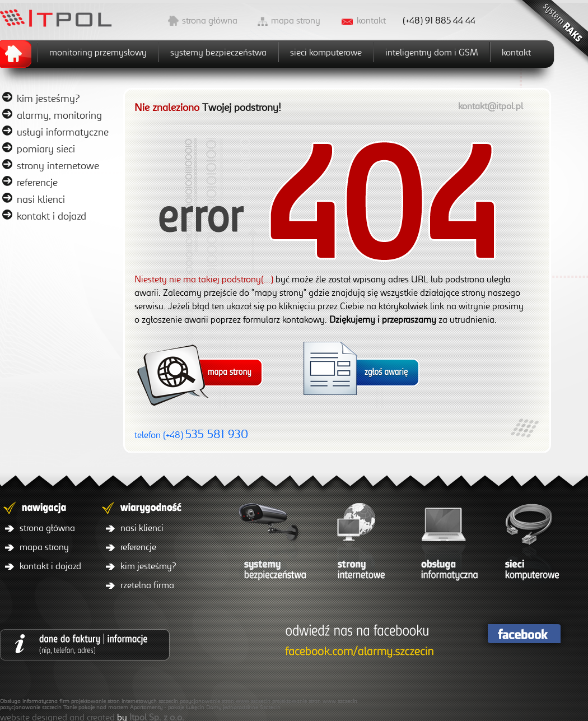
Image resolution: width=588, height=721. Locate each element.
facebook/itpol (357, 642)
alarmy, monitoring (59, 115)
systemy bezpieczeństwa (218, 52)
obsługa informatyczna (445, 545)
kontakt (371, 20)
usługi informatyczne (63, 132)
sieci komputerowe (326, 52)
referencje (37, 182)
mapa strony (296, 20)
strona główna (210, 20)
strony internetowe (58, 165)
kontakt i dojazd (52, 216)
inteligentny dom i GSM (432, 52)
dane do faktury (85, 645)
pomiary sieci (46, 148)
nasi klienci (41, 199)
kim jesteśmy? (48, 98)
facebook (524, 634)
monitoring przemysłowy (98, 52)
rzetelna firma (147, 585)
